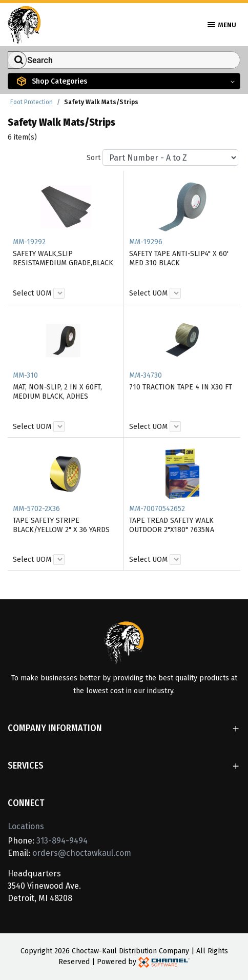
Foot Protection (32, 102)
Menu (222, 25)
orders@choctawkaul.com (82, 853)
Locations (26, 826)
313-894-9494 (62, 841)
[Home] (24, 24)
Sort (94, 158)
